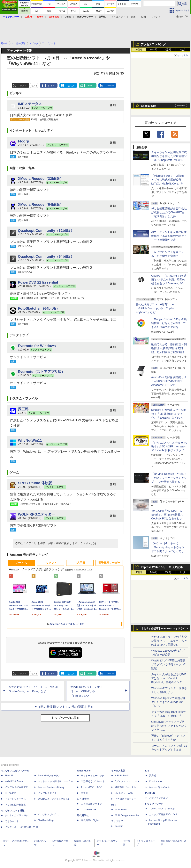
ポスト (23, 86)
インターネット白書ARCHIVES (21, 827)
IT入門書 (80, 563)
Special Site (149, 106)
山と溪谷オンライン (91, 804)
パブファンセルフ (158, 798)
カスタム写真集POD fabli (163, 814)
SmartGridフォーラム (49, 776)
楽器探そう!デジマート (93, 781)
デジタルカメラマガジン (18, 815)
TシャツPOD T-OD (92, 787)
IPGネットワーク (154, 804)
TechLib (119, 826)
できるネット (12, 821)
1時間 (139, 50)
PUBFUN (150, 793)
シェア (51, 86)
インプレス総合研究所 (17, 787)
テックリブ (117, 821)
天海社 (153, 776)
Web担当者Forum (14, 781)
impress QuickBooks (160, 787)
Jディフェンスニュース (127, 781)
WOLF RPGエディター (36, 514)
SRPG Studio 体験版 (35, 483)
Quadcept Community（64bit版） (46, 256)
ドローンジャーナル (15, 799)
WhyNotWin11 (30, 440)
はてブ (71, 86)
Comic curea (156, 781)
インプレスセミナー (49, 793)
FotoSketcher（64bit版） (39, 308)
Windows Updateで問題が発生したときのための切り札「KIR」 (168, 702)
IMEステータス (30, 104)
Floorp (23, 141)
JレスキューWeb (124, 793)
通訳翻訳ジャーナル (126, 787)
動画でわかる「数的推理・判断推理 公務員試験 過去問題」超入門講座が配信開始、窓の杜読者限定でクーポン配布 (169, 352)
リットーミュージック (93, 776)
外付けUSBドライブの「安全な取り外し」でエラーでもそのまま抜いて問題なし (169, 641)
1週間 (168, 50)
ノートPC (21, 563)
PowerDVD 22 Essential (38, 282)
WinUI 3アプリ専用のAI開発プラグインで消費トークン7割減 (168, 664)
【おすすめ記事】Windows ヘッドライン (164, 629)
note (90, 86)
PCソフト (51, 563)
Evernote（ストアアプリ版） (41, 372)
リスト (34, 86)
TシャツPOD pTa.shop (162, 809)
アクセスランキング (153, 44)
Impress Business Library (51, 787)
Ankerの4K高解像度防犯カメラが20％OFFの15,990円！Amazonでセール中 (169, 381)
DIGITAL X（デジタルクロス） (54, 799)
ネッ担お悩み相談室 (15, 805)
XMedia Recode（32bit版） (41, 179)
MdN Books (121, 810)
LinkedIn (110, 86)
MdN (114, 805)
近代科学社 (83, 815)
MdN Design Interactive (127, 815)
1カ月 (183, 50)
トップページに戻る (65, 718)
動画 (143, 17)
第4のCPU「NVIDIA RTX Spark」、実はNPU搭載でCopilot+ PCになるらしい (167, 515)
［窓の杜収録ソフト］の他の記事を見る (65, 707)
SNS (133, 17)
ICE (147, 771)
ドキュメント (118, 17)
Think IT (9, 776)
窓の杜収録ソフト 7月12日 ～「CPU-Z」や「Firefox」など (86, 691)
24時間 (153, 50)
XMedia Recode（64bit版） (41, 204)
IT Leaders (10, 793)
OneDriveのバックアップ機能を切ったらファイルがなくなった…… (169, 726)
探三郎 (23, 409)
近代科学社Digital (90, 820)
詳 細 (113, 105)
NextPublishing (46, 820)
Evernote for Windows (37, 346)
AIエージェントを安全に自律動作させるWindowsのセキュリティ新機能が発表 (169, 236)
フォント (156, 17)
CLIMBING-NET (89, 810)
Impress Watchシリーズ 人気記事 (162, 567)
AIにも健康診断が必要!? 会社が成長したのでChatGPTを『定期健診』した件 (169, 212)
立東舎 (84, 793)
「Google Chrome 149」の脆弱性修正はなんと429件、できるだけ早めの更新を (169, 323)
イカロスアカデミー (126, 799)
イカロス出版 (118, 771)
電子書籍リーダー (109, 563)
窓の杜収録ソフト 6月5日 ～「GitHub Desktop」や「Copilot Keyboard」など (155, 308)
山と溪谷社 (83, 799)
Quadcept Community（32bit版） (46, 231)
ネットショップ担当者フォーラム (56, 781)
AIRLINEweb (122, 776)
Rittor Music (84, 771)
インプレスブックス (49, 814)
